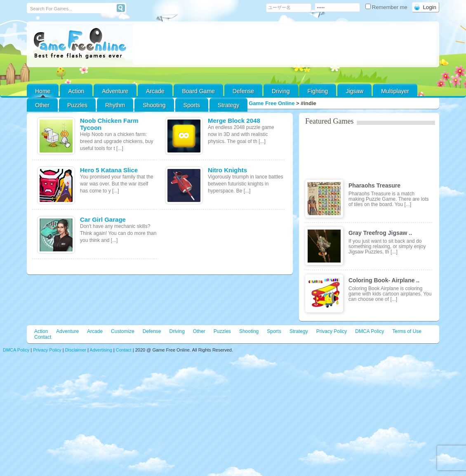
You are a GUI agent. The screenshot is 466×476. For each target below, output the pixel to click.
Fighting (318, 91)
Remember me (387, 7)
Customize (123, 331)
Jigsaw (354, 91)
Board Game (198, 91)
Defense (243, 91)
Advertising (101, 350)
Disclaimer (76, 350)
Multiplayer (395, 91)
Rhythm (115, 105)
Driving (281, 91)
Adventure (115, 91)
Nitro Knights (227, 170)
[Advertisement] (285, 45)
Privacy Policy (332, 331)
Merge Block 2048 (234, 121)
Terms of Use (407, 331)
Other (199, 331)
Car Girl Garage (103, 219)
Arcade (155, 91)
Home (43, 91)
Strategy (228, 105)
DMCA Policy (370, 331)
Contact (43, 337)
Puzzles (77, 105)
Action (76, 91)
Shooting (154, 105)
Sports (192, 105)
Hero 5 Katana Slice (109, 170)
